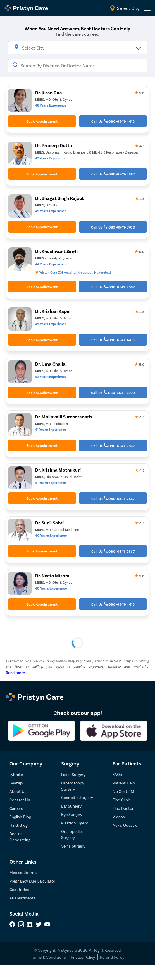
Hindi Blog (18, 825)
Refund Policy (112, 957)
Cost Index (19, 889)
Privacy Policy (83, 957)
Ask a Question (126, 825)
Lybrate (16, 774)
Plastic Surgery (74, 823)
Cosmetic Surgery (77, 797)
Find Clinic (122, 800)
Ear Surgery (71, 806)
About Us (18, 791)
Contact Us (20, 800)
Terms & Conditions (48, 957)
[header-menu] (147, 8)
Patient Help (124, 783)
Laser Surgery (73, 774)
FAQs (117, 774)
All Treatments (23, 898)
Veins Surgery (73, 846)
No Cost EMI (124, 791)
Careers (16, 808)
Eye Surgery (72, 814)
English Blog (20, 817)
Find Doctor (123, 808)
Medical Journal (23, 872)
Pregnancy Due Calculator (32, 881)
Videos (119, 817)
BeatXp (16, 783)
